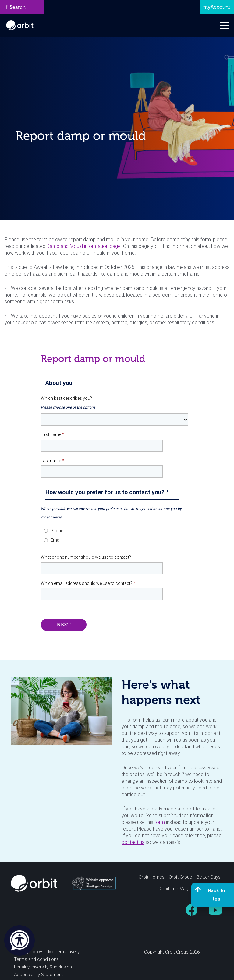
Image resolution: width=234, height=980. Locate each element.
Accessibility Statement (39, 975)
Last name (52, 461)
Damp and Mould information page (84, 246)
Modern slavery (64, 952)
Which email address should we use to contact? (88, 583)
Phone (57, 531)
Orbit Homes (152, 877)
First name (53, 434)
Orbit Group (181, 877)
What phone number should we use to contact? (87, 557)
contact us (133, 842)
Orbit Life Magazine (179, 889)
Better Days (209, 877)
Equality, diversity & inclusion (43, 967)
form (160, 822)
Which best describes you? (68, 398)
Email (56, 540)
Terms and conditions (36, 959)
